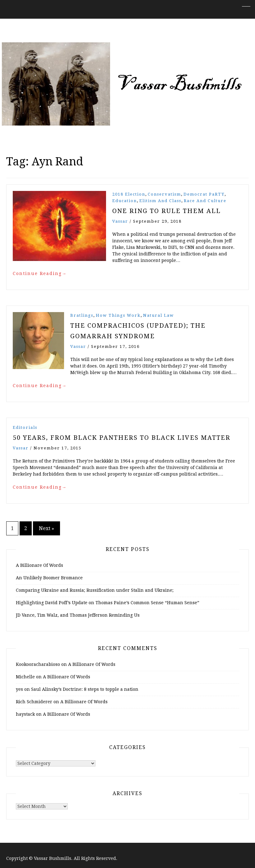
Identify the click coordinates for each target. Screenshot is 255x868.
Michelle (25, 677)
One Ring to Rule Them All (167, 211)
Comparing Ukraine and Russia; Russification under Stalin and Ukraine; (95, 590)
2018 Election (129, 194)
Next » (46, 528)
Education (125, 201)
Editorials (25, 427)
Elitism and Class (160, 201)
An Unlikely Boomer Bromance (49, 578)
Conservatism (164, 194)
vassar (120, 221)
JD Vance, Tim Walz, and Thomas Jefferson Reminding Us (78, 615)
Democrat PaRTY (204, 194)
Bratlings (82, 315)
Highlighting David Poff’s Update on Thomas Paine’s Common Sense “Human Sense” (108, 603)
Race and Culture (205, 201)
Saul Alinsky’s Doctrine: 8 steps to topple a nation (85, 689)
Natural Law (158, 315)
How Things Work (118, 315)
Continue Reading (40, 273)
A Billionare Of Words (39, 565)
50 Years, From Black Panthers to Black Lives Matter (122, 438)
